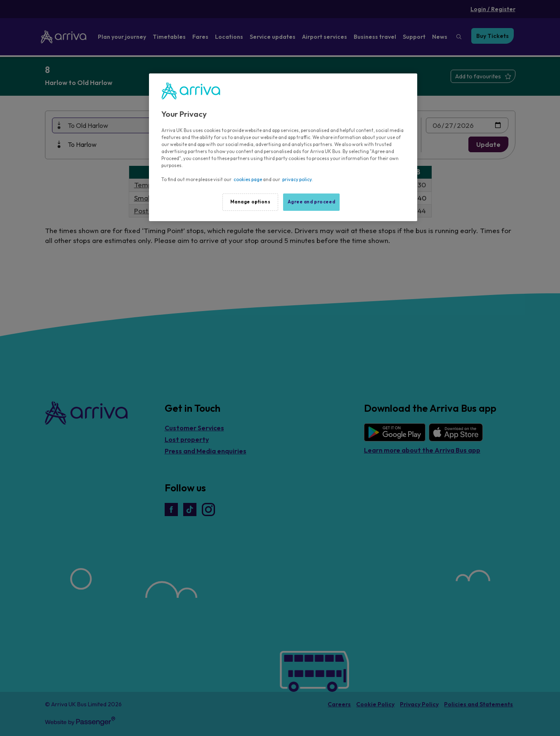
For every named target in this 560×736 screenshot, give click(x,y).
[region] (283, 147)
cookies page (248, 179)
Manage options (250, 202)
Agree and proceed (312, 202)
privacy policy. (298, 179)
